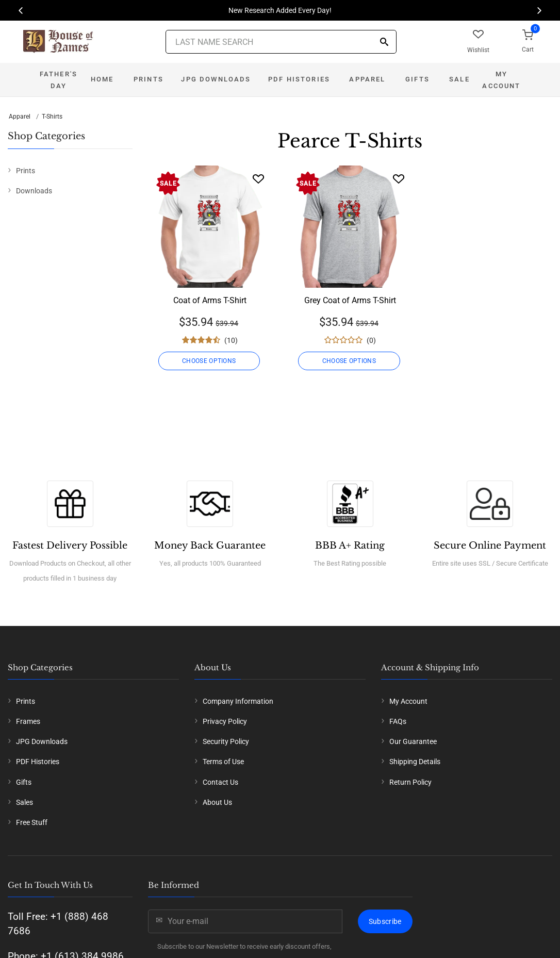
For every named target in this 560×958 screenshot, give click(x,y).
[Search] (384, 43)
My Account (501, 80)
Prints (149, 79)
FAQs (398, 721)
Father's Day (59, 80)
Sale (459, 79)
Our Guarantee (413, 741)
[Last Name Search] (281, 42)
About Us (217, 802)
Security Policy (226, 741)
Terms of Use (223, 762)
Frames (28, 721)
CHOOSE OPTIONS (210, 361)
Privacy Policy (225, 721)
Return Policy (410, 782)
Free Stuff (32, 822)
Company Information (238, 701)
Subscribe (385, 921)
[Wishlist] (258, 179)
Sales (24, 802)
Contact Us (220, 782)
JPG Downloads (216, 79)
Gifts (417, 79)
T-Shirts (52, 117)
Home (102, 79)
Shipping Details (415, 762)
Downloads (34, 191)
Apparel (367, 79)
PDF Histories (299, 79)
